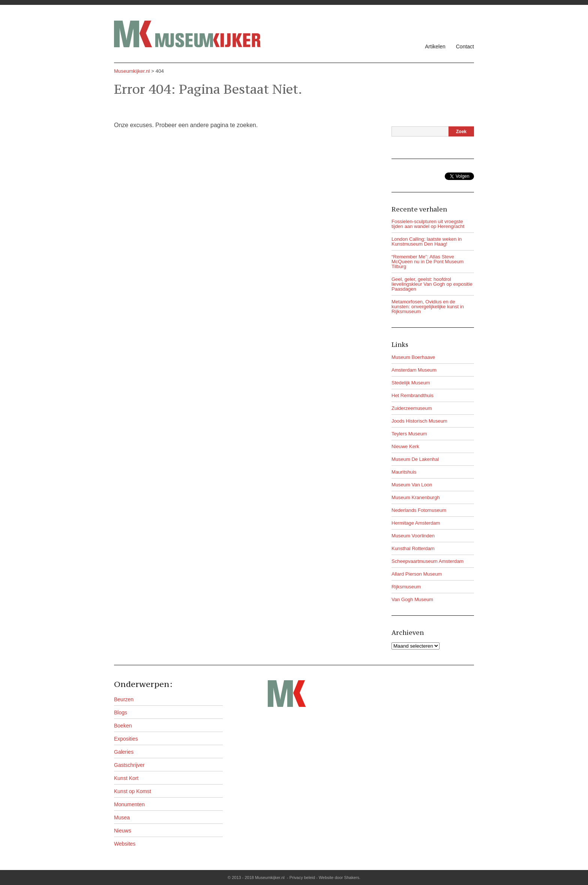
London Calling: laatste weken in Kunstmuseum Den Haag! (427, 241)
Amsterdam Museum (414, 370)
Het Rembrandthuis (412, 395)
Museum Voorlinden (413, 536)
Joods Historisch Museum (419, 421)
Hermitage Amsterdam (416, 523)
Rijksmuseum (406, 587)
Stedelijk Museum (411, 383)
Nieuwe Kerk (405, 446)
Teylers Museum (409, 434)
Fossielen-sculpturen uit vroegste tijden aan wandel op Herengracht (428, 224)
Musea (122, 817)
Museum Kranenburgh (416, 497)
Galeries (124, 752)
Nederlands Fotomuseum (419, 510)
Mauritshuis (404, 472)
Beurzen (124, 699)
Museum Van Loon (412, 485)
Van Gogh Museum (412, 599)
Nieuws (123, 831)
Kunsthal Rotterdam (413, 548)
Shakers (352, 877)
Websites (125, 844)
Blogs (121, 712)
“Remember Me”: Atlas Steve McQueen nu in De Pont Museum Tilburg (427, 262)
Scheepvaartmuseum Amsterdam (427, 561)
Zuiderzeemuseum (412, 408)
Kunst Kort (126, 778)
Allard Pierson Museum (417, 574)
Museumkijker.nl (132, 71)
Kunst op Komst (133, 791)
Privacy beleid (302, 877)
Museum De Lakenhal (415, 459)
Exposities (126, 739)
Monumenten (129, 804)
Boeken (123, 726)
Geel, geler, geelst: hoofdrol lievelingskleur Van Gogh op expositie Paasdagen (432, 284)
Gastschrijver (129, 765)
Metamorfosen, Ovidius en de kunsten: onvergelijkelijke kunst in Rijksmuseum (428, 307)
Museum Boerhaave (413, 357)
